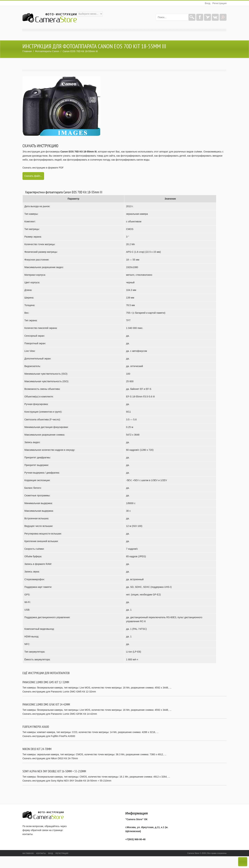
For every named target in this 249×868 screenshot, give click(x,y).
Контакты (41, 853)
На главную (28, 853)
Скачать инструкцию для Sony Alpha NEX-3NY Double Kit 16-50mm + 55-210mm (67, 781)
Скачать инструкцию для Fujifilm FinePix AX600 (49, 736)
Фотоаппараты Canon (47, 51)
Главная (27, 51)
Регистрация (219, 3)
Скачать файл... (33, 176)
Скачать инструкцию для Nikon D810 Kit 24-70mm (50, 758)
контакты (28, 834)
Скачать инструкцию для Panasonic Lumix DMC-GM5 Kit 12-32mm (59, 692)
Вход (207, 3)
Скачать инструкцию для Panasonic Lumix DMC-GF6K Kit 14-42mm (60, 714)
